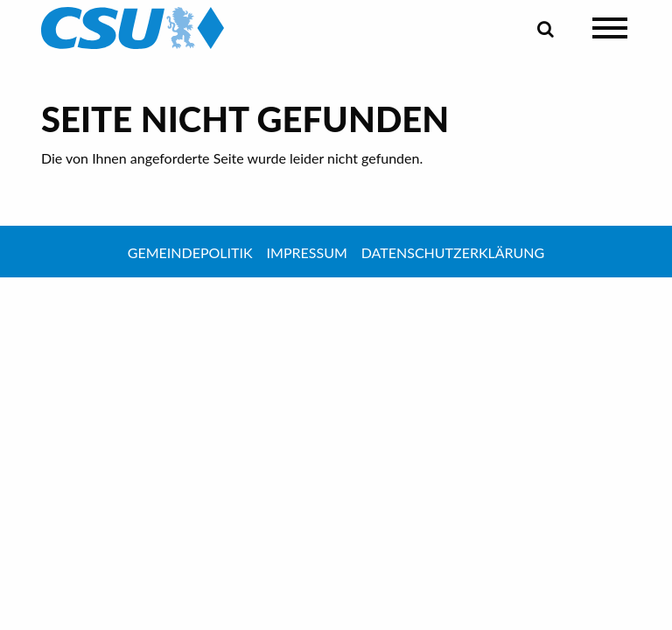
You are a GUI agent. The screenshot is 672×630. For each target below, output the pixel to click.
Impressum (307, 252)
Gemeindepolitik (190, 252)
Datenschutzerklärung (453, 252)
